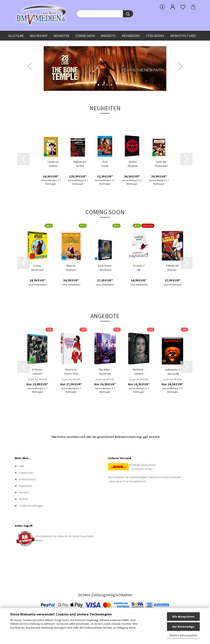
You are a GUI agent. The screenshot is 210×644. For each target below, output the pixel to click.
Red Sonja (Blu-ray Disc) (105, 163)
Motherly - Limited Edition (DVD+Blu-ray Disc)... (139, 371)
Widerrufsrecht (27, 479)
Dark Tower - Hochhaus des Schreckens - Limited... (105, 267)
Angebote (108, 36)
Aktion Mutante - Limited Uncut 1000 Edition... (133, 163)
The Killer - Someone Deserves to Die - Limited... (105, 371)
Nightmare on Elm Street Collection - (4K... (80, 163)
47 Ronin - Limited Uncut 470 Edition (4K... (37, 371)
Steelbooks (155, 36)
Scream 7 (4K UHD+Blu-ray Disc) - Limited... (139, 267)
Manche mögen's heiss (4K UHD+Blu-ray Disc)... (71, 267)
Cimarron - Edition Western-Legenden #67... (53, 163)
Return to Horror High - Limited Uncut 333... (71, 371)
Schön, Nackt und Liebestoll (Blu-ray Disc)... (37, 267)
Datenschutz (26, 473)
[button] (30, 66)
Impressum (25, 486)
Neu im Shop (39, 36)
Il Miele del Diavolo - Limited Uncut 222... (173, 267)
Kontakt (23, 499)
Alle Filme (16, 36)
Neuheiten (61, 36)
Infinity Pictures (183, 36)
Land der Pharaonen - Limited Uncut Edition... (161, 163)
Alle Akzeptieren (183, 617)
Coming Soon (85, 36)
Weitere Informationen (183, 635)
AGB (21, 466)
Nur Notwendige (183, 627)
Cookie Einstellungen (31, 506)
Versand (154, 437)
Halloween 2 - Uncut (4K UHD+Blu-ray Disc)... (172, 371)
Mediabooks (131, 36)
